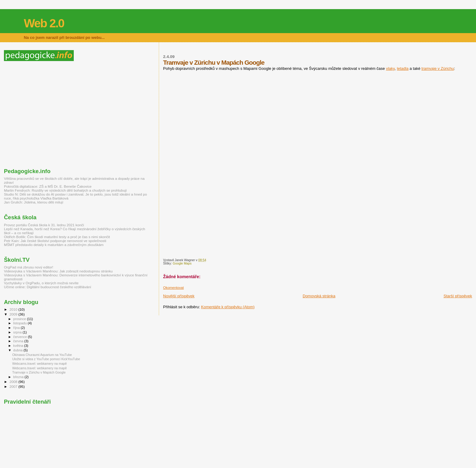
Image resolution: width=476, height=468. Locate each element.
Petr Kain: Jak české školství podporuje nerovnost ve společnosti (55, 241)
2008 (14, 382)
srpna (18, 332)
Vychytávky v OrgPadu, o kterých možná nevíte (41, 283)
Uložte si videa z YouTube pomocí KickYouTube (46, 359)
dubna (19, 350)
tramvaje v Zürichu (438, 68)
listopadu (21, 323)
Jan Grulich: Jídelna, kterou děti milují (34, 202)
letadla (403, 68)
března (19, 377)
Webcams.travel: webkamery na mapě (39, 364)
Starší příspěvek (458, 296)
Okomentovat (173, 288)
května (19, 346)
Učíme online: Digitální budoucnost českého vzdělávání (48, 287)
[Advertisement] (55, 114)
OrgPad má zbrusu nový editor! (29, 267)
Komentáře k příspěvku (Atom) (228, 307)
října (17, 328)
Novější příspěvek (179, 296)
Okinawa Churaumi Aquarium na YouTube (42, 355)
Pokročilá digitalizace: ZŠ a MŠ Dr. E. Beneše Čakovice (48, 186)
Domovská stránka (319, 296)
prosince (20, 319)
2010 (14, 309)
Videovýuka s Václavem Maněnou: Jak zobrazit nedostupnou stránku (58, 271)
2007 (14, 386)
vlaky (390, 68)
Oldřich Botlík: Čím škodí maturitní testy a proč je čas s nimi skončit (57, 237)
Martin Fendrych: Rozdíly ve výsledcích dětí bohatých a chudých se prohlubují (65, 190)
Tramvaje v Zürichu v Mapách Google (39, 372)
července (21, 337)
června (19, 341)
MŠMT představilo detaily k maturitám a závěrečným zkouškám (54, 245)
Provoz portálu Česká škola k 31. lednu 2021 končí (44, 225)
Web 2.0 (44, 23)
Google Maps (182, 263)
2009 (14, 314)
